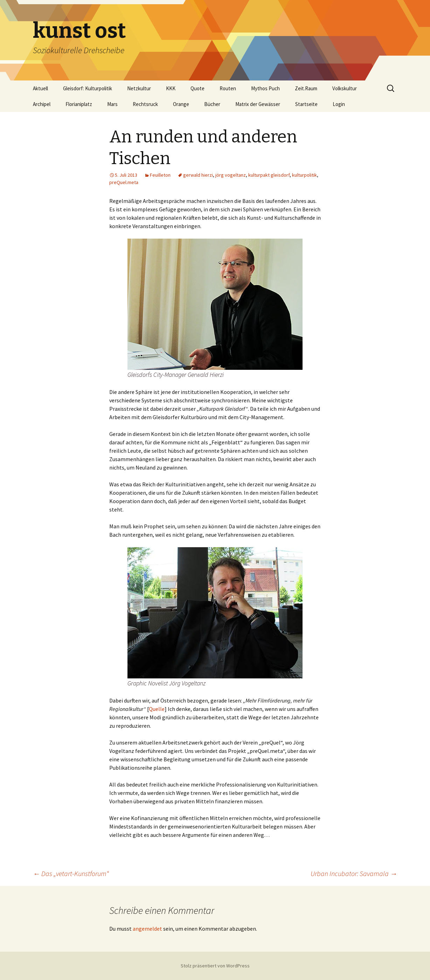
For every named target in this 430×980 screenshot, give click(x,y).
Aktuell (40, 88)
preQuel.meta (124, 182)
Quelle (157, 709)
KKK (171, 88)
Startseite (306, 104)
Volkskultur (345, 88)
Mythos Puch (265, 88)
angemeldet (147, 929)
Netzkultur (139, 88)
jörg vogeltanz (231, 175)
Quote (197, 88)
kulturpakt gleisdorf (269, 175)
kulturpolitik (304, 175)
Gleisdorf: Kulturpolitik (88, 88)
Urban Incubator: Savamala (354, 873)
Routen (228, 88)
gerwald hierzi (198, 175)
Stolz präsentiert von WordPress (215, 966)
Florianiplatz (79, 104)
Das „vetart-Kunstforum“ (71, 873)
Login (339, 104)
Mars (112, 104)
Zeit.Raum (306, 88)
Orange (181, 104)
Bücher (212, 104)
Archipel (42, 104)
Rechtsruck (145, 104)
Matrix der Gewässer (258, 104)
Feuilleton (160, 175)
